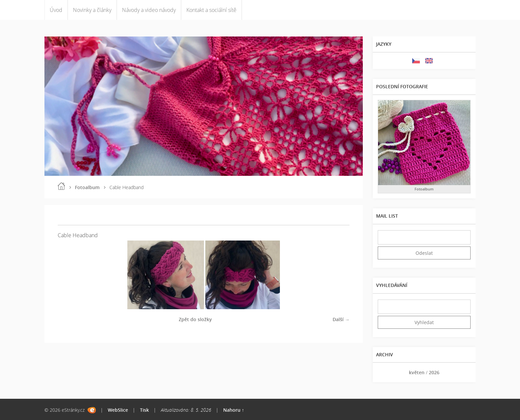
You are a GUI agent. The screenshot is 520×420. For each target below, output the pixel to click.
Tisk (144, 410)
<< (385, 372)
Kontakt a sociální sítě (211, 10)
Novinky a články (92, 10)
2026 (434, 372)
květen (417, 372)
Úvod (56, 10)
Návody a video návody (149, 10)
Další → (341, 319)
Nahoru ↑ (234, 410)
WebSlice (118, 410)
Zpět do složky (195, 319)
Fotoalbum (87, 187)
